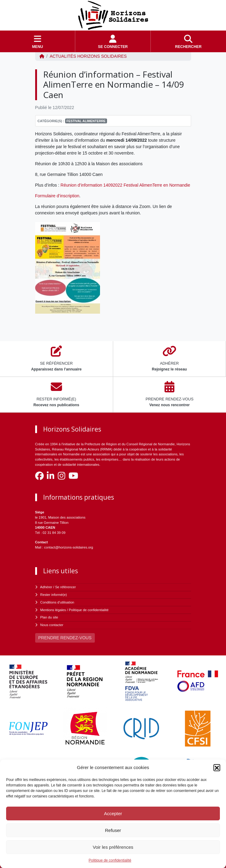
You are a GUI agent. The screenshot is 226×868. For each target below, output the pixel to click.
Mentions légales (53, 610)
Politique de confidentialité (110, 860)
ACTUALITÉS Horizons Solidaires (88, 56)
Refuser (113, 830)
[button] (217, 768)
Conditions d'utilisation (57, 602)
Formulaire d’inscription (57, 196)
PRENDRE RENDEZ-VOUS (65, 638)
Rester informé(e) (54, 595)
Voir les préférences (113, 847)
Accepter (113, 813)
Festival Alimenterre (86, 121)
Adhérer (46, 587)
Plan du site (49, 617)
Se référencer (65, 587)
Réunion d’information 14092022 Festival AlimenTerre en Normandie (125, 185)
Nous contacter (52, 625)
